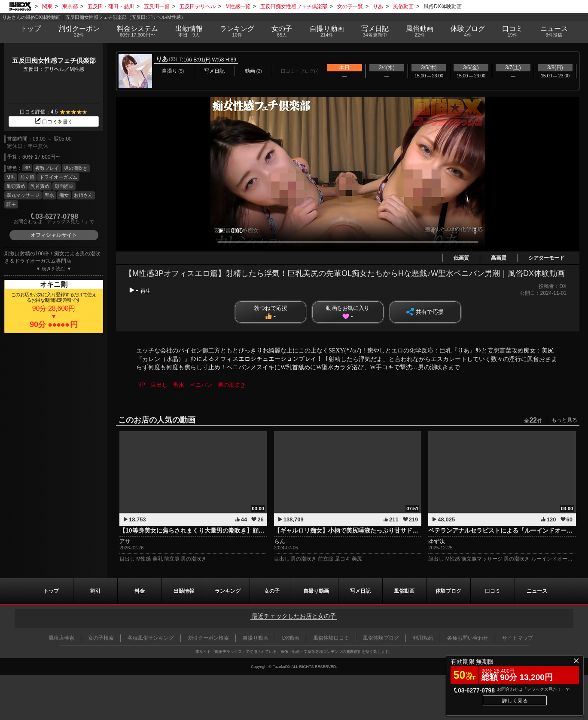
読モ (11, 204)
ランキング (237, 32)
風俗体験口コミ (331, 638)
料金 (137, 32)
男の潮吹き (76, 168)
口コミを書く (54, 122)
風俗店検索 (61, 638)
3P (27, 168)
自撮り (327, 32)
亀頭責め (16, 186)
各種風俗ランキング (151, 638)
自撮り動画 (316, 591)
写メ (375, 32)
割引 (79, 32)
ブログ (468, 32)
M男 (11, 177)
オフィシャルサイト (54, 235)
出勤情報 (184, 591)
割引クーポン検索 (208, 638)
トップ (30, 29)
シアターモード (546, 258)
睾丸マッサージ (23, 195)
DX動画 (291, 638)
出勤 (189, 32)
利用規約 (423, 638)
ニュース (554, 32)
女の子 (282, 32)
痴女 (64, 195)
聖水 (49, 195)
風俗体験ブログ (381, 638)
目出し (159, 385)
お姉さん (83, 195)
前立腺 (27, 177)
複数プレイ (47, 168)
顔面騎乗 (64, 186)
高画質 (499, 258)
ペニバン (201, 385)
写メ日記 (360, 591)
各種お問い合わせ (468, 638)
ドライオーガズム (58, 177)
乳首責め (40, 186)
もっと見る (564, 420)
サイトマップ (518, 638)
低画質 (461, 258)
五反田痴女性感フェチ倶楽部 (54, 60)
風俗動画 (420, 32)
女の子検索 (101, 638)
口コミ (512, 32)
